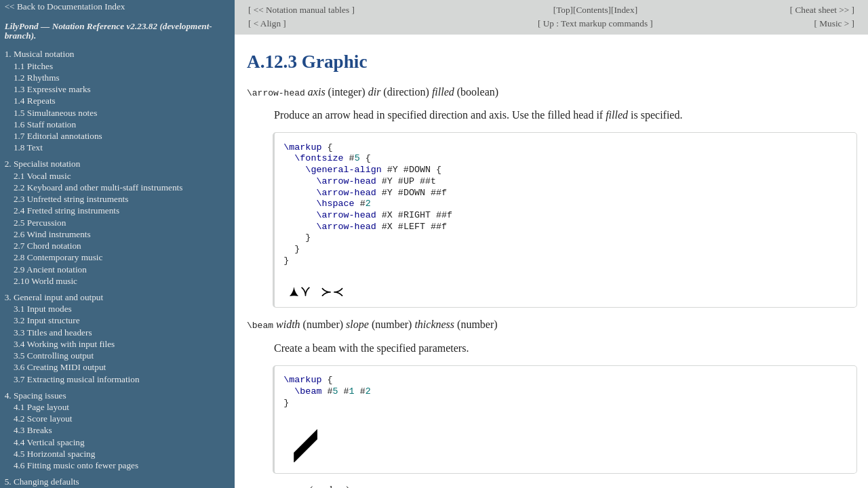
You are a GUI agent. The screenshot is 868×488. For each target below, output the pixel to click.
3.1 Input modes (43, 309)
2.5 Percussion (40, 223)
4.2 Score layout (43, 419)
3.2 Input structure (47, 320)
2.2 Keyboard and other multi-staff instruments (98, 187)
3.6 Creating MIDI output (60, 367)
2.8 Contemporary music (58, 257)
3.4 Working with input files (64, 344)
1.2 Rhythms (37, 78)
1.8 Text (28, 147)
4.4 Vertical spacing (49, 442)
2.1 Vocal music (42, 176)
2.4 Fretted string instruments (66, 210)
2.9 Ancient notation (50, 269)
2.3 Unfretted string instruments (71, 199)
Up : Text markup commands (595, 23)
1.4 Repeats (35, 101)
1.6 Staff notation (45, 124)
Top (563, 10)
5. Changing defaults (42, 482)
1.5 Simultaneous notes (55, 113)
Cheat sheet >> (822, 10)
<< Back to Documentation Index (65, 6)
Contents (592, 10)
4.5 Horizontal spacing (54, 454)
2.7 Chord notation (47, 246)
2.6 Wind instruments (52, 234)
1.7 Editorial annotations (58, 136)
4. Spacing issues (36, 395)
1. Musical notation (40, 54)
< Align (267, 23)
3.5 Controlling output (54, 355)
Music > (834, 23)
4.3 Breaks (33, 430)
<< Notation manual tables (301, 10)
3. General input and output (54, 297)
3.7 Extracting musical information (77, 379)
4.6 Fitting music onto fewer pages (76, 465)
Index (624, 10)
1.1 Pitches (33, 66)
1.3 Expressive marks (52, 89)
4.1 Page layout (41, 407)
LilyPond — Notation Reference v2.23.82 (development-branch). (108, 31)
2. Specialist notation (43, 164)
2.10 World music (45, 281)
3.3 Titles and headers (53, 332)
